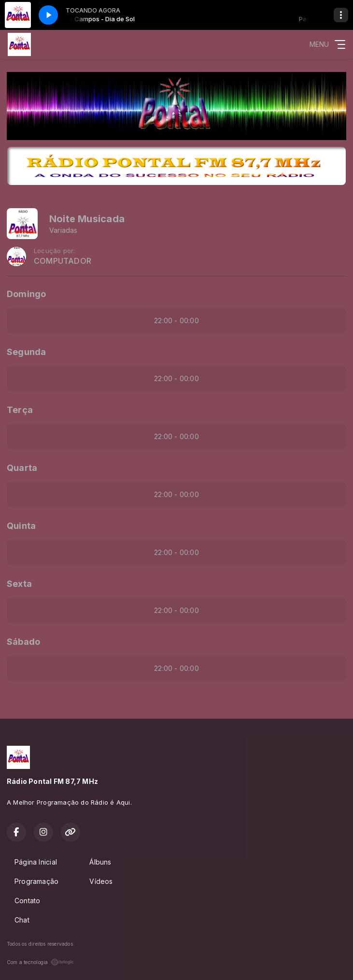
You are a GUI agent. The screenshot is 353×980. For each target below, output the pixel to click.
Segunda (26, 352)
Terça (20, 410)
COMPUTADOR (63, 261)
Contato (27, 901)
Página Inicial (36, 862)
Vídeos (101, 881)
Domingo (26, 294)
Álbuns (100, 862)
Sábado (23, 642)
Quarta (22, 468)
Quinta (21, 526)
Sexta (19, 584)
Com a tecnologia (40, 962)
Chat (22, 920)
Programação (36, 881)
